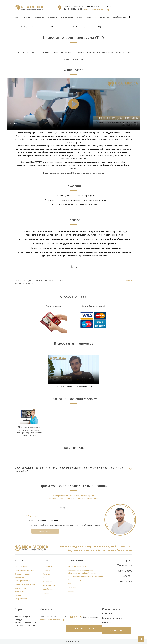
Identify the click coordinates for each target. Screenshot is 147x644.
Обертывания (21, 599)
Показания (36, 52)
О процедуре (22, 52)
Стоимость (52, 17)
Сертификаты (49, 578)
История (46, 570)
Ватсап (93, 10)
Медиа (46, 593)
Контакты (104, 17)
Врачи (27, 17)
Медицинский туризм (77, 566)
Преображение (119, 17)
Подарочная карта (75, 580)
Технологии (39, 17)
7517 (108, 7)
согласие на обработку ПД (84, 628)
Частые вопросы (123, 52)
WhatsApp (42, 520)
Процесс (47, 52)
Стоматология (21, 566)
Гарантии (72, 587)
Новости (71, 591)
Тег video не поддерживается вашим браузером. (73, 104)
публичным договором (92, 525)
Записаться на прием (73, 59)
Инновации (47, 582)
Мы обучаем (48, 589)
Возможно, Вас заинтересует (100, 52)
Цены (56, 52)
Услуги (18, 17)
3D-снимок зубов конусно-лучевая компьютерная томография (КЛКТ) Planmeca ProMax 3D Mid (29, 431)
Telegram (54, 520)
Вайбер (87, 10)
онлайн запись (122, 8)
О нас (79, 17)
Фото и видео (67, 17)
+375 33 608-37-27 (95, 7)
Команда (47, 574)
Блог (70, 583)
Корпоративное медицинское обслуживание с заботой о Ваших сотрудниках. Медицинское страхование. (85, 573)
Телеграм (101, 10)
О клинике (47, 566)
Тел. (64, 520)
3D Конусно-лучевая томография (87, 173)
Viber (31, 520)
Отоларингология (22, 581)
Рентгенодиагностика (24, 570)
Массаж (18, 595)
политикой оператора (73, 525)
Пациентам (91, 17)
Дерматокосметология (25, 584)
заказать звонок (117, 630)
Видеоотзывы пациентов (73, 52)
